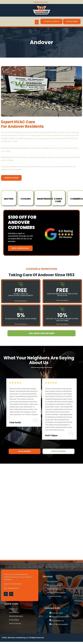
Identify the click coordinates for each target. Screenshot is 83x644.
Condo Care (58, 200)
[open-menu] (37, 22)
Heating (9, 199)
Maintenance (46, 199)
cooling (26, 199)
